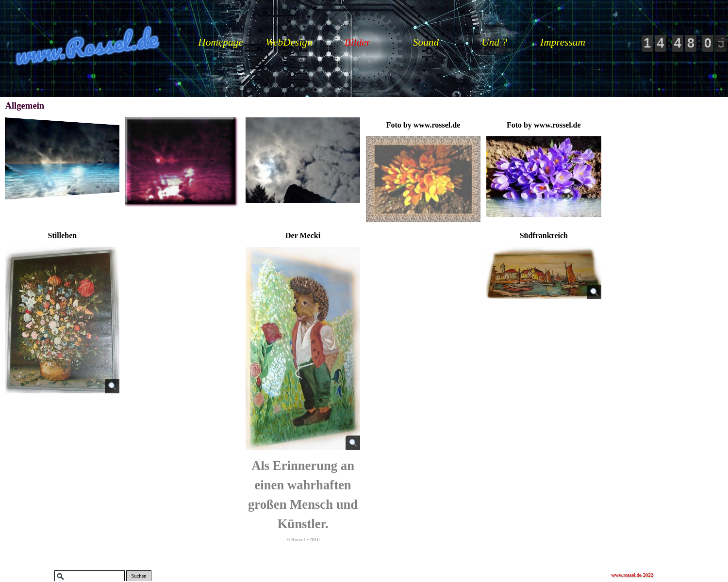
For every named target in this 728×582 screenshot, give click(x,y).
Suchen (139, 576)
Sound (426, 42)
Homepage (220, 42)
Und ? (494, 42)
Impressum (563, 42)
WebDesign (289, 42)
